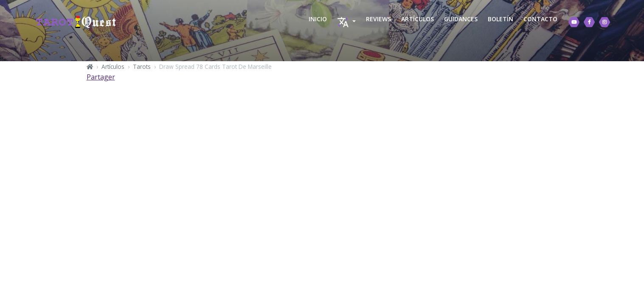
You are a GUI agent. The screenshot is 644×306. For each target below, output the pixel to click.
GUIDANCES (461, 19)
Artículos (113, 67)
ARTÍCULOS (418, 19)
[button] (346, 22)
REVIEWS (378, 19)
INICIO (318, 19)
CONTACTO (540, 19)
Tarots (142, 67)
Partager (101, 77)
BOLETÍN (501, 19)
